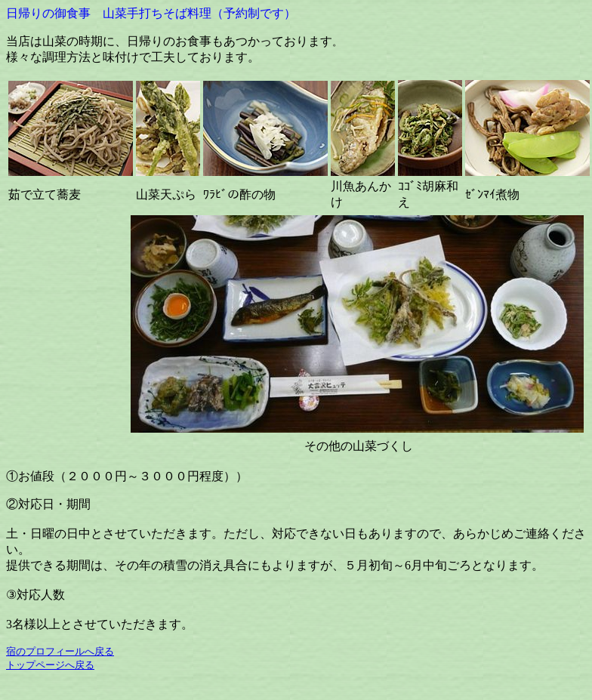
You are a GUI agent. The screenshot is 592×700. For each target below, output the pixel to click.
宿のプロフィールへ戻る (60, 651)
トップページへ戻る (50, 665)
